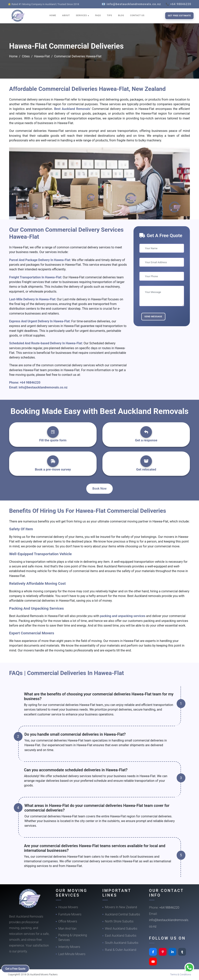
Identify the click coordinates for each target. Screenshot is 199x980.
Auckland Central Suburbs (123, 914)
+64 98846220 (30, 383)
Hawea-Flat (42, 56)
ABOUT (66, 15)
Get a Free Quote (16, 969)
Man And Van (67, 929)
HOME (53, 15)
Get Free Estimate (179, 16)
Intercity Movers (69, 947)
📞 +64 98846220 (178, 4)
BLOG (121, 15)
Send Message (153, 316)
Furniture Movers (70, 914)
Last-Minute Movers (72, 954)
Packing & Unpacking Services (73, 937)
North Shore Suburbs (119, 921)
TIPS (110, 15)
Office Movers (68, 921)
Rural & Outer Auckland (121, 950)
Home (13, 56)
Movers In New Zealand (121, 907)
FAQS (98, 15)
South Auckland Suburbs (122, 943)
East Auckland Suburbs (121, 936)
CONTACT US (137, 15)
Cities (26, 56)
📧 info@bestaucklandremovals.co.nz (131, 4)
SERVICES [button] (82, 15)
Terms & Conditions (181, 974)
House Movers (68, 907)
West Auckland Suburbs (121, 929)
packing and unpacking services (123, 616)
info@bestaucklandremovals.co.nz (43, 387)
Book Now (100, 489)
